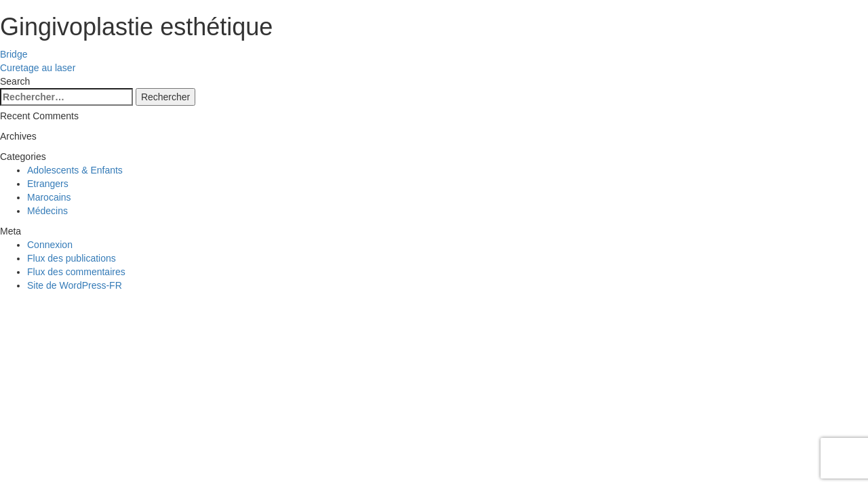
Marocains (49, 197)
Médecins (47, 211)
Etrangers (48, 184)
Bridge (14, 54)
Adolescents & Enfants (75, 170)
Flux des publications (72, 258)
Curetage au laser (38, 68)
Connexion (50, 245)
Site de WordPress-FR (75, 285)
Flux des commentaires (76, 272)
